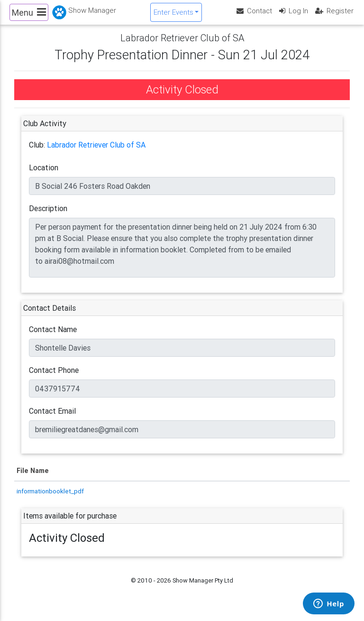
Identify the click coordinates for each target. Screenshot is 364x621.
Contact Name (53, 337)
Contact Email (52, 419)
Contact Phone (54, 378)
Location (44, 176)
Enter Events (173, 16)
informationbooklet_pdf (50, 499)
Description (48, 216)
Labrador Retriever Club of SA (96, 153)
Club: (37, 153)
